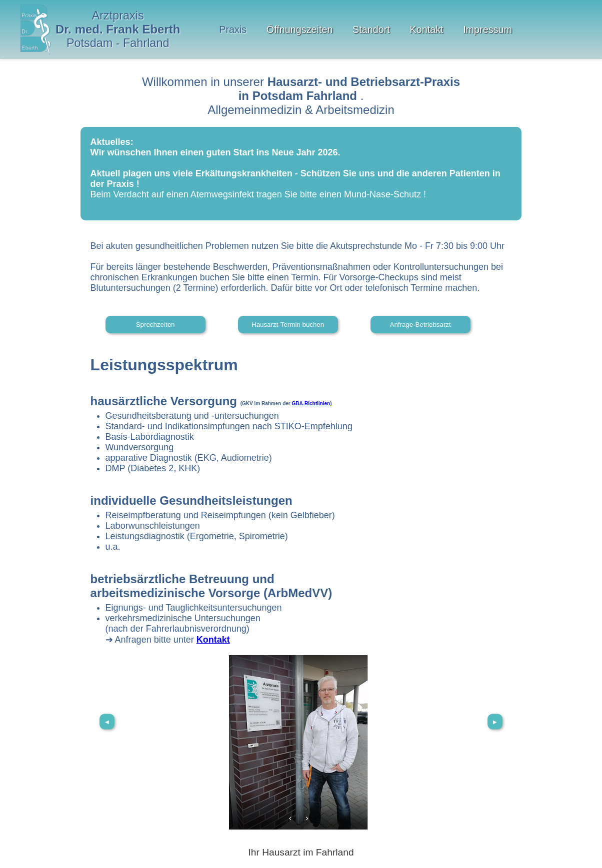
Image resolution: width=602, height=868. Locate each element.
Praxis (233, 29)
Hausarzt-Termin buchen (288, 325)
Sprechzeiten (155, 325)
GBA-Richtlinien (311, 404)
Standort (371, 29)
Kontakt (426, 29)
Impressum (487, 29)
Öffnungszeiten (300, 29)
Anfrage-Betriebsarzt (420, 325)
